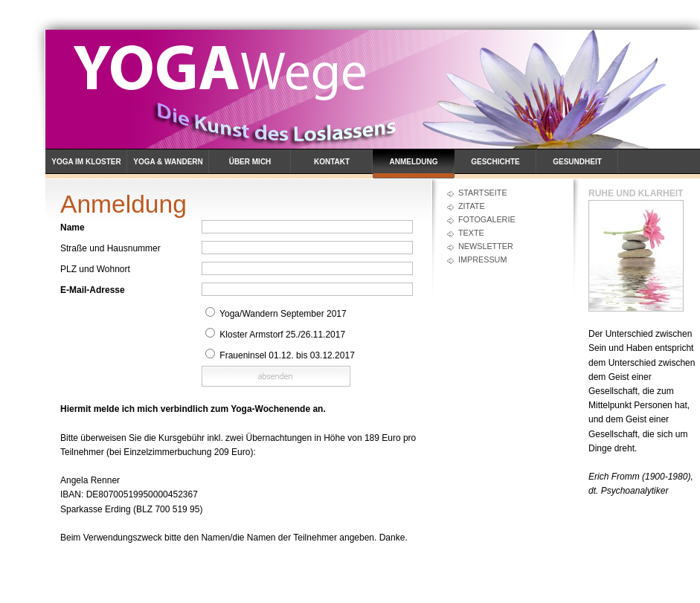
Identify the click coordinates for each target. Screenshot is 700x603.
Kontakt (332, 162)
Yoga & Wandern (168, 162)
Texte (471, 233)
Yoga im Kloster (86, 162)
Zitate (472, 206)
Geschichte (495, 162)
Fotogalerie (487, 219)
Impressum (482, 259)
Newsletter (486, 246)
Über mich (250, 162)
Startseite (483, 193)
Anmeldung (414, 162)
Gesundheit (577, 162)
